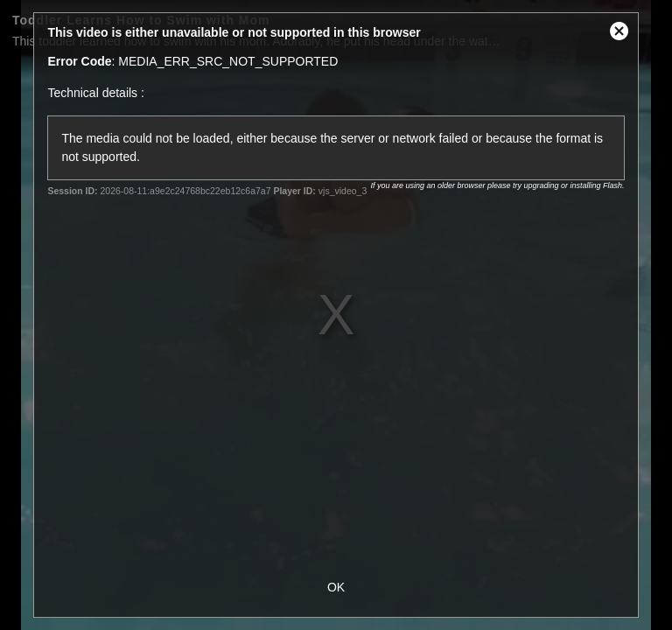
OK (336, 587)
